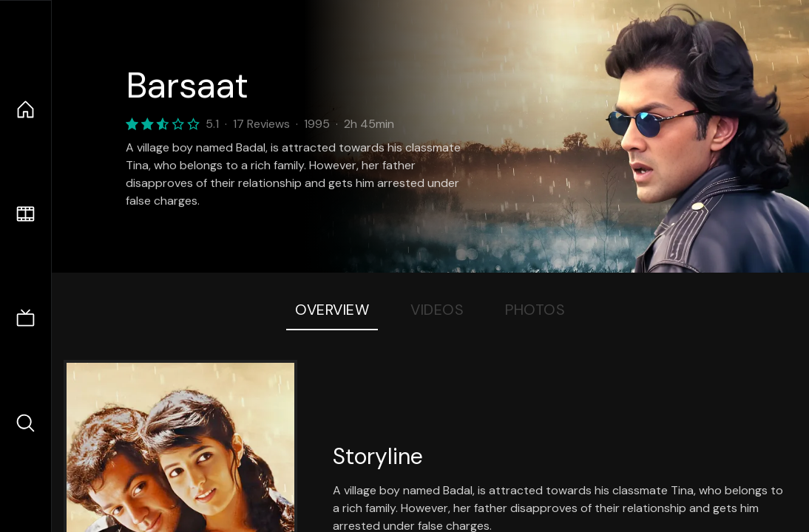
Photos (535, 310)
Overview (332, 310)
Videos (437, 310)
